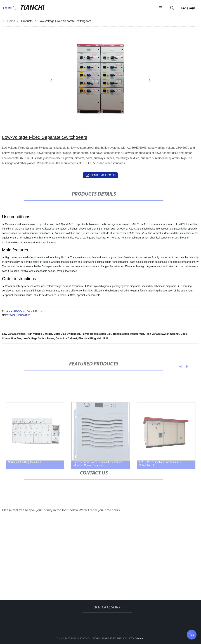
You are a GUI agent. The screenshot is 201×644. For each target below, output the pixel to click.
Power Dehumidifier (19, 315)
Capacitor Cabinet (66, 338)
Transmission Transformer (128, 334)
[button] (160, 8)
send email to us (101, 175)
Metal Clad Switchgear (67, 334)
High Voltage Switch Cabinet (162, 334)
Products (27, 21)
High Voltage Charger (39, 334)
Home (11, 21)
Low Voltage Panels (14, 334)
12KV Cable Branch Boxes (27, 311)
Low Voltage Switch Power (38, 338)
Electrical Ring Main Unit (93, 338)
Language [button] (188, 8)
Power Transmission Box (96, 334)
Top (192, 634)
